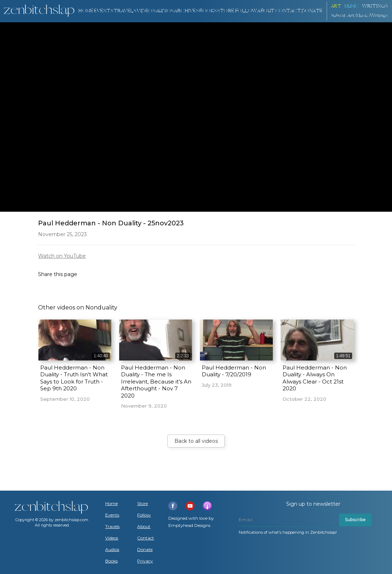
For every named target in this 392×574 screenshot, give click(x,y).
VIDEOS (146, 11)
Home (86, 11)
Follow (246, 11)
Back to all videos (196, 441)
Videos (112, 538)
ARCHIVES (186, 11)
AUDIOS (165, 11)
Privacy (145, 561)
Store (226, 11)
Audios (112, 550)
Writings (375, 6)
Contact (288, 11)
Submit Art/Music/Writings (360, 16)
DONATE (312, 11)
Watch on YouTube (62, 256)
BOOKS (208, 11)
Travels (112, 527)
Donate (145, 550)
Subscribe (355, 520)
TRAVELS (125, 11)
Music (352, 6)
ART (336, 6)
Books (111, 561)
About (266, 11)
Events (103, 11)
